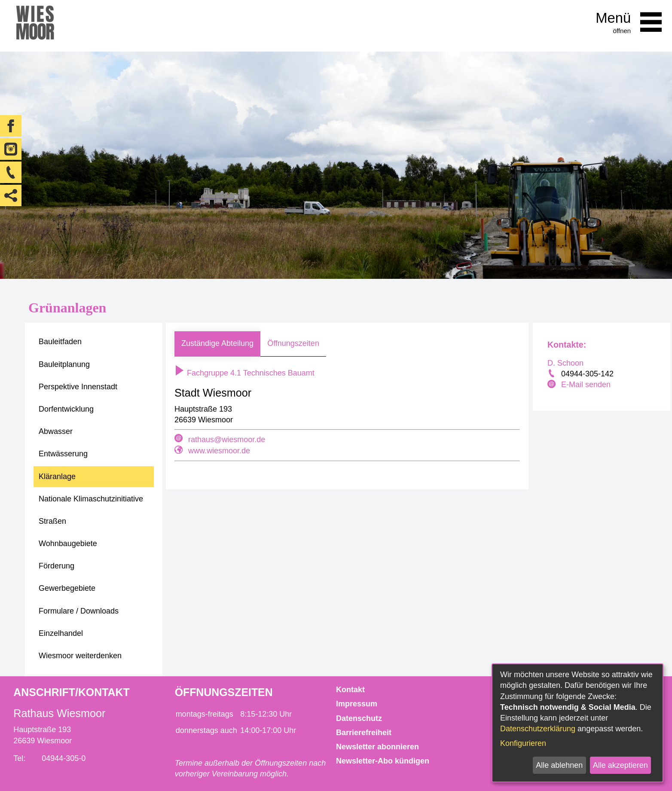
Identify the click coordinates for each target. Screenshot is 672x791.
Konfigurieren (523, 743)
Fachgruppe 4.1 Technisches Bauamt (244, 373)
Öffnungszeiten (293, 343)
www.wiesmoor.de (219, 451)
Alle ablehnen (559, 765)
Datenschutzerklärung (538, 729)
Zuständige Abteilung (217, 343)
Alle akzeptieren (620, 765)
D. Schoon (565, 363)
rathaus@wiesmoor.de (227, 440)
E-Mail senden (586, 385)
